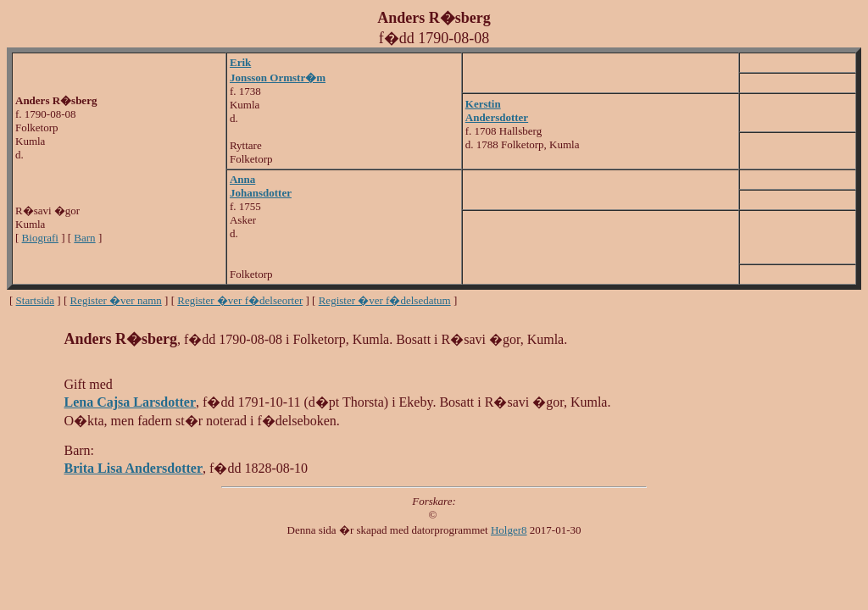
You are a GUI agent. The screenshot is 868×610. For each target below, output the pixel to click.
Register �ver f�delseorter (240, 300)
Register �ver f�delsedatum (385, 300)
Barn (84, 238)
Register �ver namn (116, 300)
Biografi (40, 238)
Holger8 (509, 530)
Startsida (36, 300)
